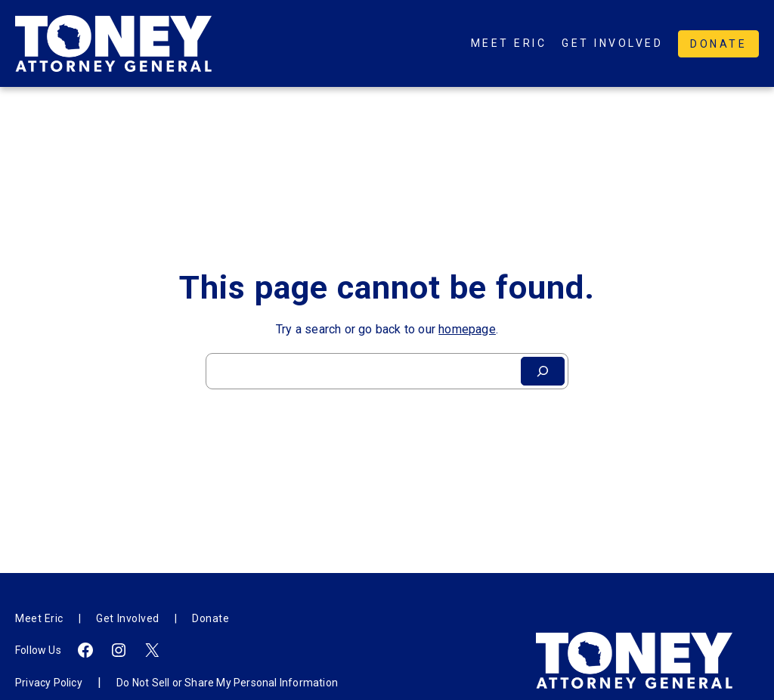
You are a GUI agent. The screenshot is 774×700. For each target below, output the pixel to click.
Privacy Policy (49, 683)
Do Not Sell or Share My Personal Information (227, 683)
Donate (718, 44)
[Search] (543, 371)
